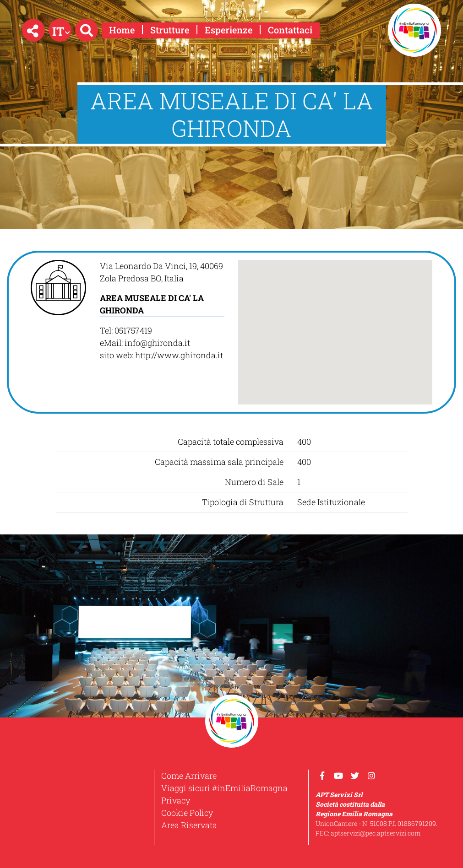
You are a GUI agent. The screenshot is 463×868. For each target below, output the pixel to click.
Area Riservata (189, 825)
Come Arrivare (189, 776)
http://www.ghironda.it (179, 355)
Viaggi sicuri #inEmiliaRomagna (224, 788)
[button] (33, 30)
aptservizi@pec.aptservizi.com (376, 833)
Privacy (176, 800)
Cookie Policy (187, 813)
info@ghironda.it (157, 343)
